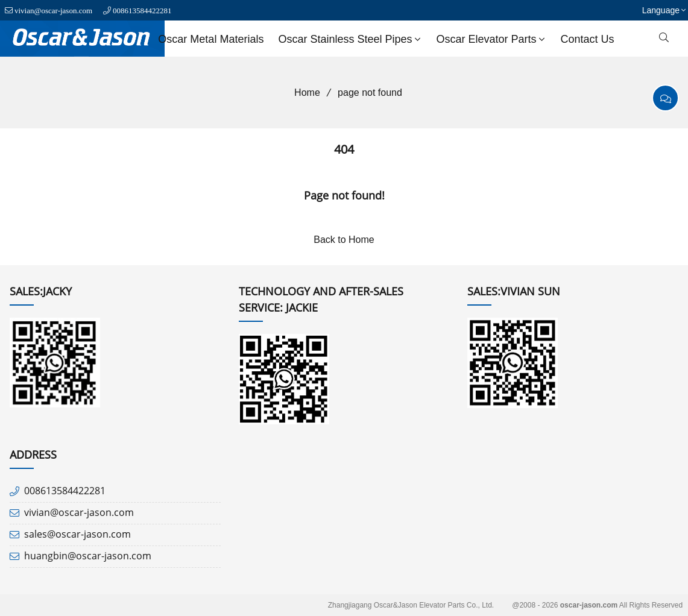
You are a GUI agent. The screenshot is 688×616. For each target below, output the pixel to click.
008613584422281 (142, 11)
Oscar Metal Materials (211, 39)
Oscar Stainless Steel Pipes (350, 39)
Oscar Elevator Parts (492, 39)
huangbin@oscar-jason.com (88, 556)
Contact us (588, 39)
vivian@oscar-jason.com (53, 11)
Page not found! (344, 195)
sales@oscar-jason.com (77, 534)
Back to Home (344, 240)
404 (344, 149)
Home (303, 93)
